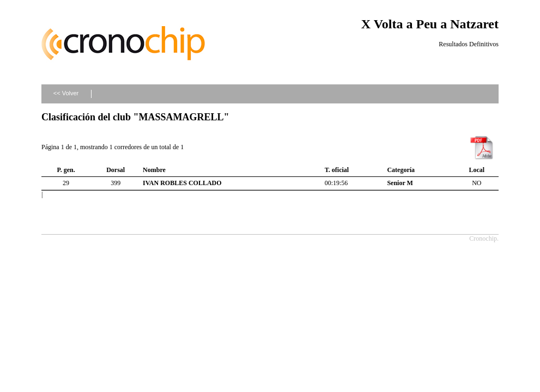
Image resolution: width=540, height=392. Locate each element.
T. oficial (337, 170)
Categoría (401, 170)
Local (477, 170)
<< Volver (66, 93)
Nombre (154, 170)
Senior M (400, 183)
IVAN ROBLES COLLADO (182, 183)
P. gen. (66, 170)
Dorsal (116, 170)
